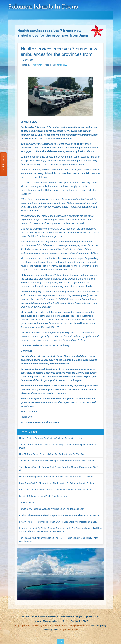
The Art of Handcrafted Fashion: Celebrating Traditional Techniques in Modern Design (58, 446)
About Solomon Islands (45, 616)
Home (25, 616)
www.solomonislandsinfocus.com (40, 422)
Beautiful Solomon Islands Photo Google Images (43, 496)
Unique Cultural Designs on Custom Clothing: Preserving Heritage (52, 438)
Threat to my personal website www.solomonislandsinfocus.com (52, 509)
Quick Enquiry (3, 164)
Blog (65, 621)
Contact (75, 621)
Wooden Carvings (71, 616)
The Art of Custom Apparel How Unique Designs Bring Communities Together (57, 461)
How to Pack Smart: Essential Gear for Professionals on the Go (51, 454)
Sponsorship (92, 616)
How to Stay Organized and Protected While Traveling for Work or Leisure (56, 477)
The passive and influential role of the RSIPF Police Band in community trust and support (58, 539)
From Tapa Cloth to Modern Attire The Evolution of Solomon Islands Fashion (57, 483)
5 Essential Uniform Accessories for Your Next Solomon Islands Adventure (56, 490)
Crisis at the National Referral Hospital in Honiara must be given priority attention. (60, 515)
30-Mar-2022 (61, 65)
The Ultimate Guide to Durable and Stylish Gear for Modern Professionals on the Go (60, 469)
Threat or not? (27, 502)
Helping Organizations (46, 621)
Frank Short (37, 65)
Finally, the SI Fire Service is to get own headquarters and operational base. (58, 522)
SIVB (85, 621)
